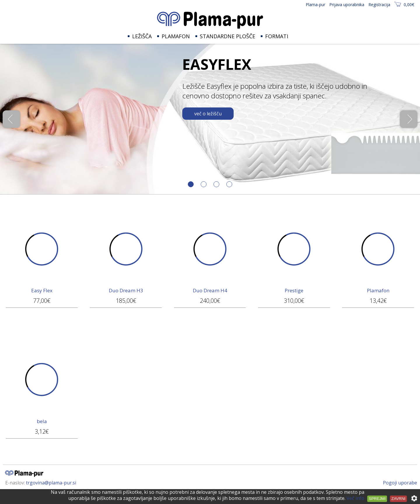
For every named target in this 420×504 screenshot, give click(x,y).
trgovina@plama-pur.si (51, 483)
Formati (277, 36)
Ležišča (142, 36)
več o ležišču (208, 114)
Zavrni (398, 499)
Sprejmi (377, 499)
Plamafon (176, 36)
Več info (355, 498)
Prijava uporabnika (347, 5)
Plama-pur (315, 5)
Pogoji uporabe (400, 483)
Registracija (379, 5)
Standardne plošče (228, 36)
